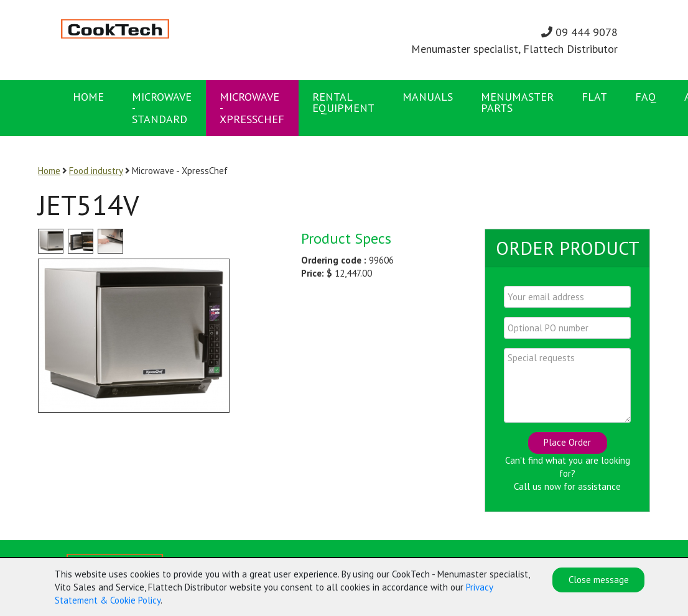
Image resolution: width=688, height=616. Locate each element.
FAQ (646, 97)
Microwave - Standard (162, 108)
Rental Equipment (343, 102)
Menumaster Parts (517, 102)
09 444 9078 (579, 32)
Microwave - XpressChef (252, 108)
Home (88, 97)
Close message (599, 580)
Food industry (96, 171)
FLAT (594, 97)
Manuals (428, 97)
